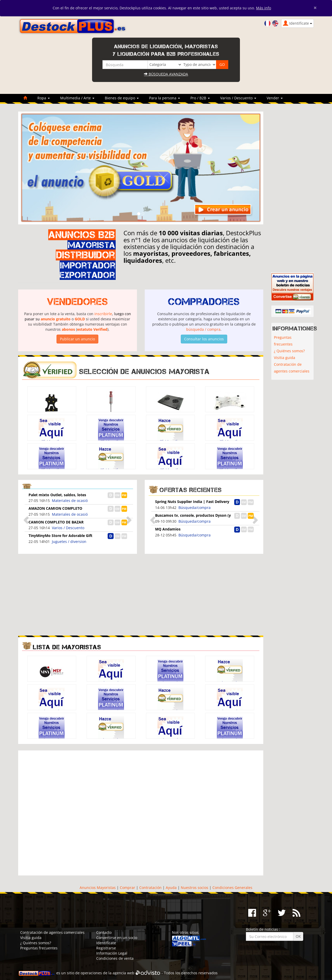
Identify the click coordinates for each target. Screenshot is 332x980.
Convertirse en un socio (117, 938)
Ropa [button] (44, 98)
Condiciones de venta (115, 958)
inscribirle (103, 314)
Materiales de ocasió (70, 501)
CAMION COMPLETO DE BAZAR (56, 522)
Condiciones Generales (232, 888)
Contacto (104, 932)
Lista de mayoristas (67, 647)
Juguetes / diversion (69, 541)
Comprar (127, 888)
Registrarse (106, 948)
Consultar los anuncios (204, 339)
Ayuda (171, 888)
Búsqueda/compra (195, 508)
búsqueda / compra (203, 329)
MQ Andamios (168, 529)
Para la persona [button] (165, 98)
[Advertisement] (78, 594)
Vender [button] (275, 98)
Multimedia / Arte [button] (77, 98)
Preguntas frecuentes (283, 341)
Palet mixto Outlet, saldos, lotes (57, 495)
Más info (264, 8)
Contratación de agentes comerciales (292, 368)
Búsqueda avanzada (166, 74)
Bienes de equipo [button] (122, 98)
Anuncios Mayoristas (98, 888)
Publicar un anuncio (77, 339)
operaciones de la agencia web (108, 973)
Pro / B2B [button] (200, 98)
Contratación (150, 888)
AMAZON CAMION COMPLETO (55, 508)
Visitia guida (285, 358)
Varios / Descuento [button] (238, 98)
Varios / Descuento (68, 528)
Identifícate (106, 943)
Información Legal (112, 953)
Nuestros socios (195, 888)
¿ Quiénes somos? (289, 351)
